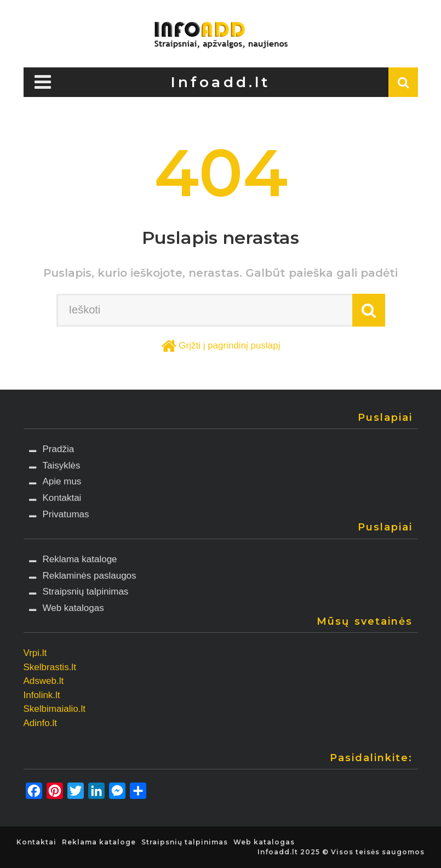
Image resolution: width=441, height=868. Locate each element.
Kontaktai (62, 498)
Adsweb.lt (44, 681)
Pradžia (59, 449)
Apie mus (62, 481)
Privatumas (66, 514)
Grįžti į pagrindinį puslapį (229, 346)
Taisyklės (62, 466)
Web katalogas (73, 608)
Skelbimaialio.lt (55, 709)
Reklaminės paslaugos (90, 576)
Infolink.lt (42, 695)
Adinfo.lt (40, 723)
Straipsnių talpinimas (86, 592)
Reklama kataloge (80, 559)
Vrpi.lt (35, 653)
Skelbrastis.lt (50, 667)
